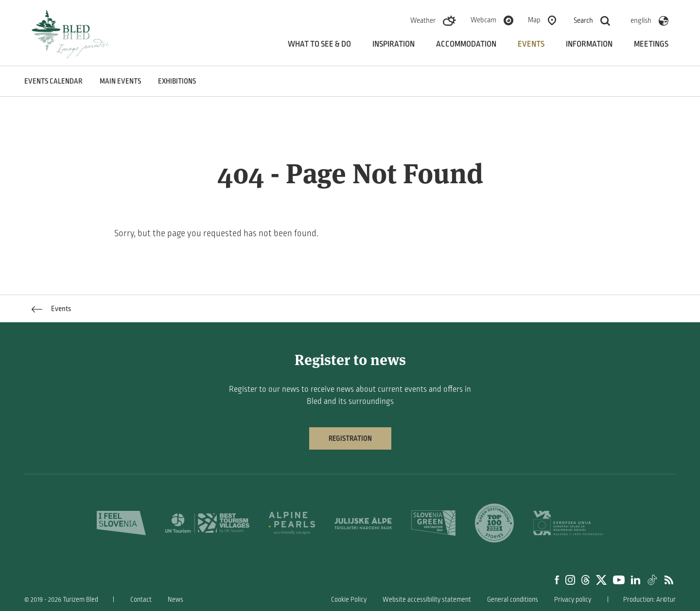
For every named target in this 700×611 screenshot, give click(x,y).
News (175, 600)
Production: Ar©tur (649, 600)
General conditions (513, 600)
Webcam (483, 20)
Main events (120, 81)
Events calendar (53, 81)
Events (531, 44)
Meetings (651, 44)
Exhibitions (177, 81)
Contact (141, 600)
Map (534, 20)
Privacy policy (573, 600)
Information (589, 44)
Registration (350, 438)
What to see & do (319, 44)
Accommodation (466, 44)
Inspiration (394, 44)
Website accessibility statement (427, 600)
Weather (423, 20)
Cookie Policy (349, 600)
